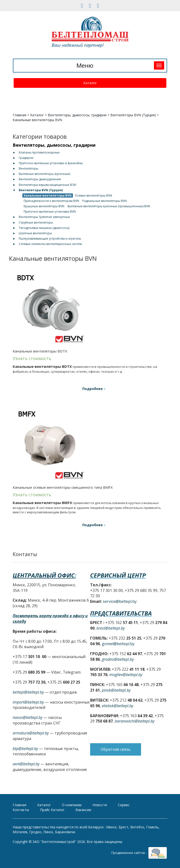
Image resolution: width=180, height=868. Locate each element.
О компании (72, 805)
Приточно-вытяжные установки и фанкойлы (51, 163)
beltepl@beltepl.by (28, 692)
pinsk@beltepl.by (116, 690)
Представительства (121, 613)
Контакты (21, 810)
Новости (100, 805)
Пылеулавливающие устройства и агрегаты (50, 239)
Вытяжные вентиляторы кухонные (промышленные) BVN (109, 206)
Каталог (90, 83)
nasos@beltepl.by (28, 717)
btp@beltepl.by (25, 749)
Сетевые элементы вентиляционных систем (50, 244)
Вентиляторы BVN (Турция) (133, 115)
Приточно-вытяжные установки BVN (50, 212)
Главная (19, 115)
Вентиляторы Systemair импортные (44, 217)
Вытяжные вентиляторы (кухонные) (44, 174)
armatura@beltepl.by (31, 733)
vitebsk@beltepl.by (118, 706)
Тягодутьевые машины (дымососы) (44, 228)
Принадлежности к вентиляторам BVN (51, 201)
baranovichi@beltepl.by (135, 721)
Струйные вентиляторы (36, 222)
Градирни (26, 158)
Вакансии (83, 810)
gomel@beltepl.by (118, 644)
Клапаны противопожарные (39, 152)
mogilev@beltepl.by (126, 675)
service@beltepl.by (120, 601)
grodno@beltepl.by (118, 659)
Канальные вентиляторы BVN (48, 195)
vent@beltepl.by (26, 764)
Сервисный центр (118, 575)
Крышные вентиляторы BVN (44, 206)
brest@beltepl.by (111, 628)
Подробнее (93, 389)
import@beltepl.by (28, 702)
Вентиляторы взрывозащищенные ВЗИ (47, 185)
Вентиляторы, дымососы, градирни (77, 115)
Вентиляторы (28, 168)
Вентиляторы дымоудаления (40, 179)
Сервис (124, 805)
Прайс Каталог (52, 810)
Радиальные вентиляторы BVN (104, 201)
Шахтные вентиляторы (35, 233)
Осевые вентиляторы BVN (93, 195)
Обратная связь (116, 749)
